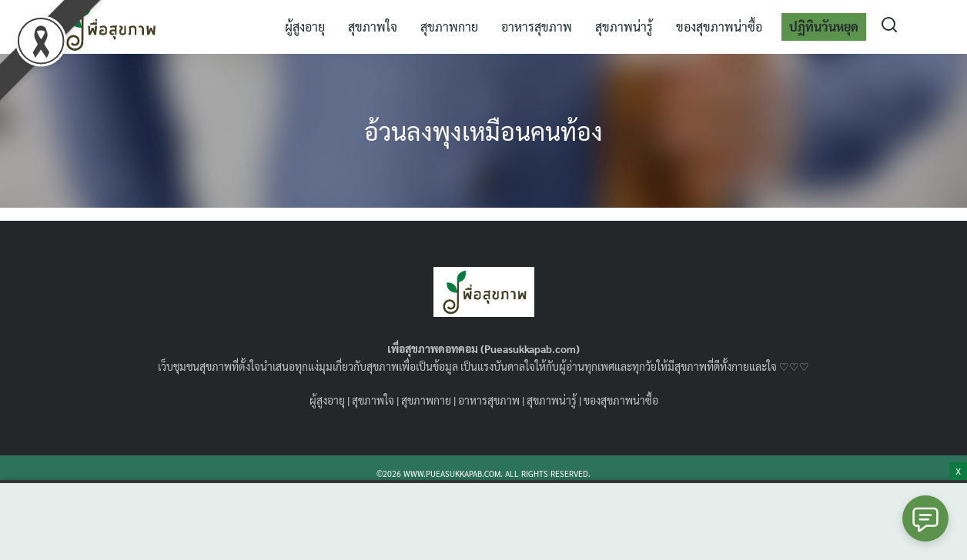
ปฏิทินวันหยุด (824, 27)
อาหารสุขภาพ (537, 27)
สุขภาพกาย (449, 27)
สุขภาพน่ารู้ (624, 27)
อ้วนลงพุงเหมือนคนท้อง (483, 130)
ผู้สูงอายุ (305, 27)
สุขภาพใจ (373, 27)
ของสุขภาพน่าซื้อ (719, 27)
